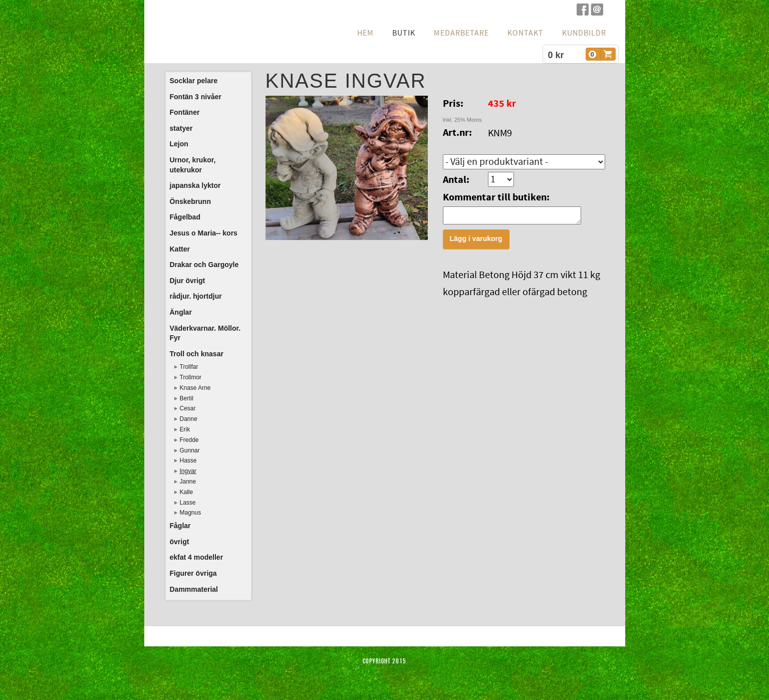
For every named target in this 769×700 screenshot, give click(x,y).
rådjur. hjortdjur (196, 296)
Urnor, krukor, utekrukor (193, 165)
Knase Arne (195, 388)
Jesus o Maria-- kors (204, 233)
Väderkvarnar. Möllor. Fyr (205, 333)
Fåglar (180, 526)
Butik (404, 33)
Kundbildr (584, 33)
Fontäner (185, 112)
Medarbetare (461, 33)
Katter (180, 249)
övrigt (180, 542)
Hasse (188, 460)
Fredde (189, 440)
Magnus (191, 513)
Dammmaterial (194, 589)
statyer (181, 128)
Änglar (181, 312)
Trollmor (191, 377)
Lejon (179, 144)
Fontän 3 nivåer (196, 97)
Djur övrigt (188, 281)
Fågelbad (185, 217)
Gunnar (190, 450)
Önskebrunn (190, 201)
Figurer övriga (193, 573)
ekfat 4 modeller (197, 557)
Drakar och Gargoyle (204, 265)
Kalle (187, 492)
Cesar (188, 408)
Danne (189, 419)
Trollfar (189, 367)
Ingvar (188, 471)
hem (365, 33)
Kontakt (526, 33)
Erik (185, 429)
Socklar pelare (194, 81)
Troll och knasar (197, 354)
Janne (188, 482)
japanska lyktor (195, 185)
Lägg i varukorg (476, 242)
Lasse (188, 503)
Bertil (187, 398)
